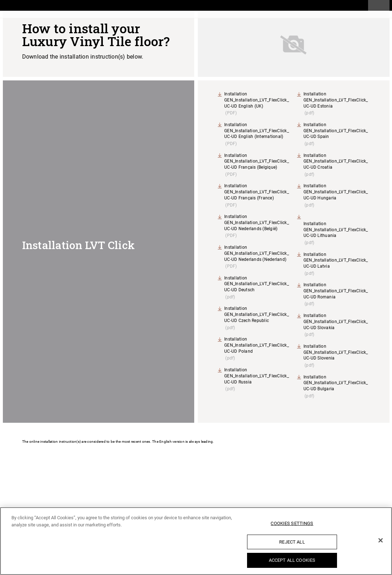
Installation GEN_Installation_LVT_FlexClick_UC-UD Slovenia (336, 352)
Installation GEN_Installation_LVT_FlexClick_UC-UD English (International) (257, 131)
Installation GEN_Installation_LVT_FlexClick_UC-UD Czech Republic (257, 314)
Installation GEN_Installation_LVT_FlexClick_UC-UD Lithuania (336, 230)
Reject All (292, 542)
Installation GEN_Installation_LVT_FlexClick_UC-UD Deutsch (257, 284)
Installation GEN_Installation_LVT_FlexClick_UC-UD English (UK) (257, 100)
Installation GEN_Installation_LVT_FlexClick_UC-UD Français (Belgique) (257, 162)
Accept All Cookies (292, 560)
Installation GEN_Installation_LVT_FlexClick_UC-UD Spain (336, 131)
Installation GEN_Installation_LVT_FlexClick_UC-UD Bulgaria (336, 383)
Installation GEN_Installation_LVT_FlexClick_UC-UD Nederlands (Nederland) (257, 253)
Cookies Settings (292, 523)
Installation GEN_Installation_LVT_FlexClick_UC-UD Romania (336, 291)
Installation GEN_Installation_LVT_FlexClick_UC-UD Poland (257, 345)
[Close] (381, 540)
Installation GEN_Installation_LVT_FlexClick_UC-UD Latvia (336, 261)
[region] (196, 541)
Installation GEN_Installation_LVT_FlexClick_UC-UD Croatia (336, 162)
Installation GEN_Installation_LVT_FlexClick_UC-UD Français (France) (257, 192)
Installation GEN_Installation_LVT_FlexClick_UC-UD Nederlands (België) (257, 223)
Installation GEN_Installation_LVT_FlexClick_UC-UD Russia (257, 376)
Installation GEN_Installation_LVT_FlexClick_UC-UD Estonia (336, 100)
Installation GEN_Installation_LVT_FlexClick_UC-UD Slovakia (336, 322)
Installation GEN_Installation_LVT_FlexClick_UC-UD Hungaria (336, 192)
